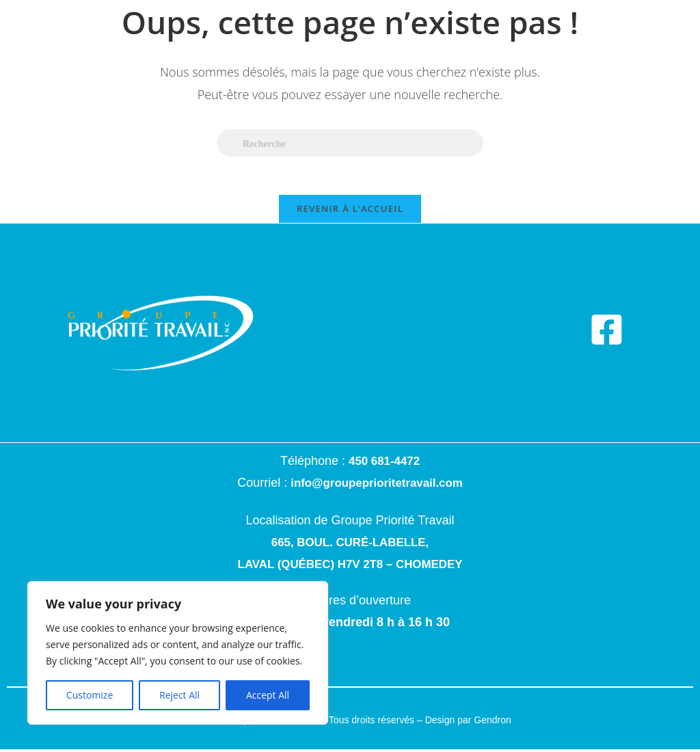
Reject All (179, 695)
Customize (90, 695)
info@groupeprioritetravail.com (377, 486)
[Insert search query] (350, 143)
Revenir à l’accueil (350, 212)
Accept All (268, 695)
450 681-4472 (384, 464)
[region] (178, 653)
